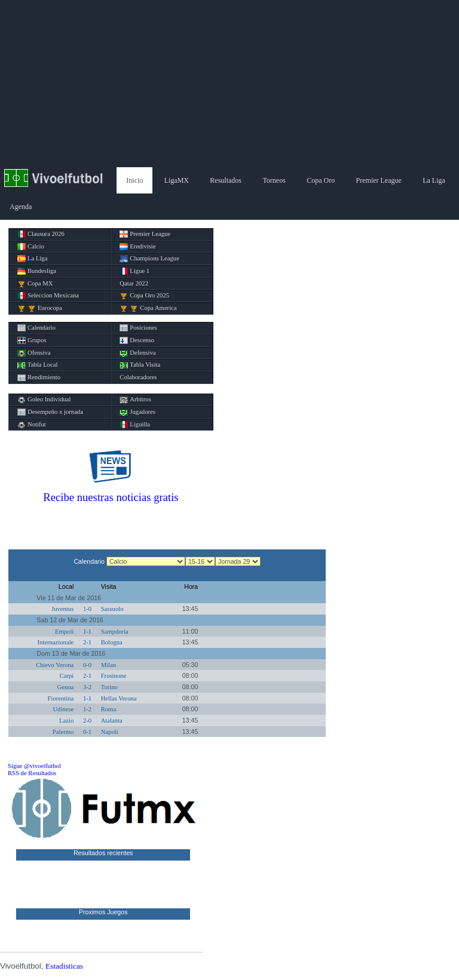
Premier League (379, 180)
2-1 (87, 642)
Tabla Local (37, 365)
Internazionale (55, 642)
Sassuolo (112, 609)
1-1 (87, 632)
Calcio (31, 247)
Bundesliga (37, 271)
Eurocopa (40, 308)
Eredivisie (137, 247)
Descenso (137, 340)
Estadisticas (64, 966)
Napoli (110, 732)
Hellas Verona (119, 698)
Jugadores (137, 412)
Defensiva (137, 353)
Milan (108, 665)
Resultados (226, 180)
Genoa (66, 687)
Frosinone (114, 676)
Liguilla (135, 425)
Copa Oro (321, 180)
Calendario (36, 328)
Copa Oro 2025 (144, 296)
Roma (108, 709)
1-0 (87, 609)
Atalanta (112, 721)
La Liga (434, 180)
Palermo (63, 732)
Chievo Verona (55, 665)
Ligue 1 (134, 271)
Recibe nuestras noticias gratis (111, 497)
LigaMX (177, 180)
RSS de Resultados (32, 773)
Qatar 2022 (134, 283)
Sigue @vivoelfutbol (34, 766)
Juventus (62, 609)
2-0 (87, 721)
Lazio (66, 721)
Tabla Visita (140, 365)
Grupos (32, 340)
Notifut (32, 425)
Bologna (112, 642)
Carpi (67, 676)
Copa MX (35, 284)
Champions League (149, 259)
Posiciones (138, 328)
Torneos (274, 180)
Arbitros (135, 400)
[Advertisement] (229, 84)
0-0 (87, 665)
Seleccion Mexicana (48, 296)
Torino (109, 687)
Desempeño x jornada (50, 412)
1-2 (87, 709)
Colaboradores (138, 377)
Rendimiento (39, 377)
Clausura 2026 (41, 234)
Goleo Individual (44, 400)
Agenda (21, 207)
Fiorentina (61, 698)
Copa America (148, 308)
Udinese (63, 709)
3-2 (87, 687)
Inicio (134, 180)
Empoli (64, 632)
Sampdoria (115, 632)
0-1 (87, 732)
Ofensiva (34, 353)
